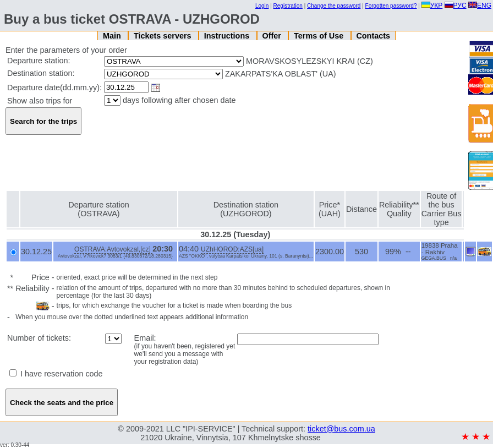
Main (113, 36)
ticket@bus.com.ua (341, 429)
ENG (480, 6)
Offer (272, 36)
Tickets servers (164, 36)
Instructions (228, 36)
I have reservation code (56, 374)
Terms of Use (320, 36)
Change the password (334, 6)
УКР (432, 6)
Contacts (373, 36)
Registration (288, 6)
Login (262, 6)
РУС (456, 6)
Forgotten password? (391, 6)
